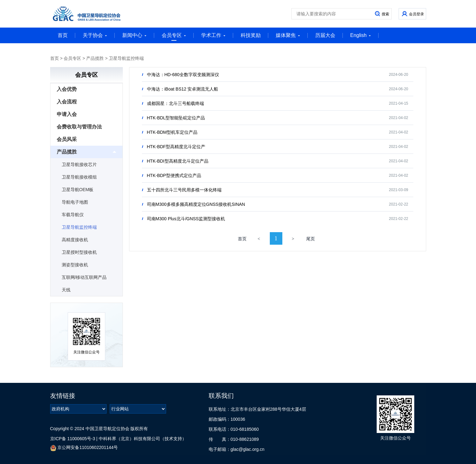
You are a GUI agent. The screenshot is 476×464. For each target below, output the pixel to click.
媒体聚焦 (288, 35)
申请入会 (67, 114)
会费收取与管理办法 (79, 127)
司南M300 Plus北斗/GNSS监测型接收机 (186, 219)
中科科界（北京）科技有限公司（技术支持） (143, 439)
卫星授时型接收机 (79, 252)
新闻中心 (134, 35)
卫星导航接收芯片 (79, 164)
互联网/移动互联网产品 (84, 277)
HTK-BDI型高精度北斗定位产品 (178, 161)
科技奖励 (251, 35)
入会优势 (67, 89)
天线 (66, 290)
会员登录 (416, 14)
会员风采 (67, 139)
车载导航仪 (73, 215)
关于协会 (95, 35)
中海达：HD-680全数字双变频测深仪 (183, 75)
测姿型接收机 (75, 265)
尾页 (311, 239)
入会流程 (67, 102)
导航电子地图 (75, 202)
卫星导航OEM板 (78, 190)
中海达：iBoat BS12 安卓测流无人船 (183, 89)
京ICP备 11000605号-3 (73, 439)
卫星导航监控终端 (126, 58)
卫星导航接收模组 (79, 177)
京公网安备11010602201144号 (84, 448)
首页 (63, 35)
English (361, 35)
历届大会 (325, 35)
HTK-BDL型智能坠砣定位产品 (176, 118)
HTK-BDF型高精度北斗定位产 (176, 147)
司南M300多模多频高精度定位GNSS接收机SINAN (196, 204)
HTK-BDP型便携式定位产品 (174, 175)
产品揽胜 (95, 58)
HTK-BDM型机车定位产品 (172, 132)
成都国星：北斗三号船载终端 (175, 103)
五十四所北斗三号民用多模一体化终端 (184, 190)
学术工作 (213, 35)
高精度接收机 (75, 240)
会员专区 (174, 37)
